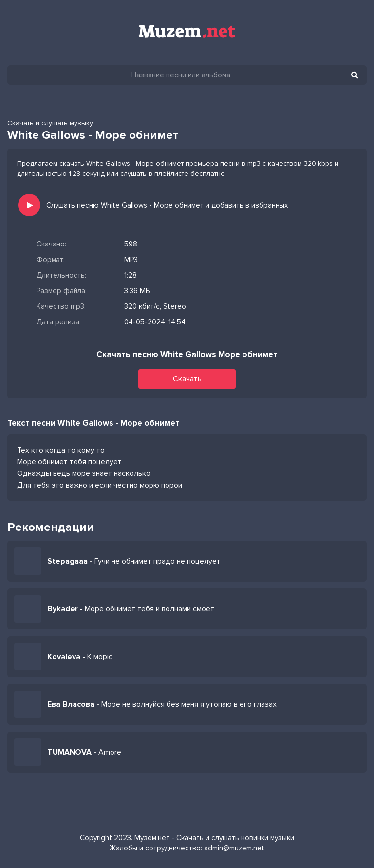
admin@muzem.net (234, 848)
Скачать (187, 379)
